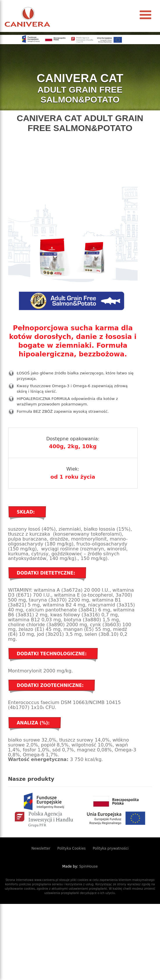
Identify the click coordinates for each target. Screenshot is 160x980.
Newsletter (41, 848)
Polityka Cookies (72, 848)
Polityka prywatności (111, 848)
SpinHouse (88, 866)
